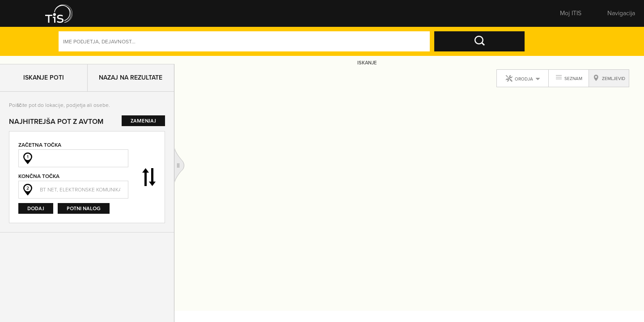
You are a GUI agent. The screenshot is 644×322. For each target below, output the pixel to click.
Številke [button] (236, 16)
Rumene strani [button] (112, 16)
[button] (60, 16)
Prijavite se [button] (530, 16)
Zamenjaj (149, 180)
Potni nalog (84, 211)
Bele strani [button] (174, 16)
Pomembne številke (422, 16)
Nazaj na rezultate (131, 81)
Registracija (579, 16)
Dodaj (36, 211)
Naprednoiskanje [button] (513, 48)
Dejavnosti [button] (572, 48)
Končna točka (39, 179)
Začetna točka (40, 148)
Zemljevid (298, 16)
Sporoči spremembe (360, 16)
